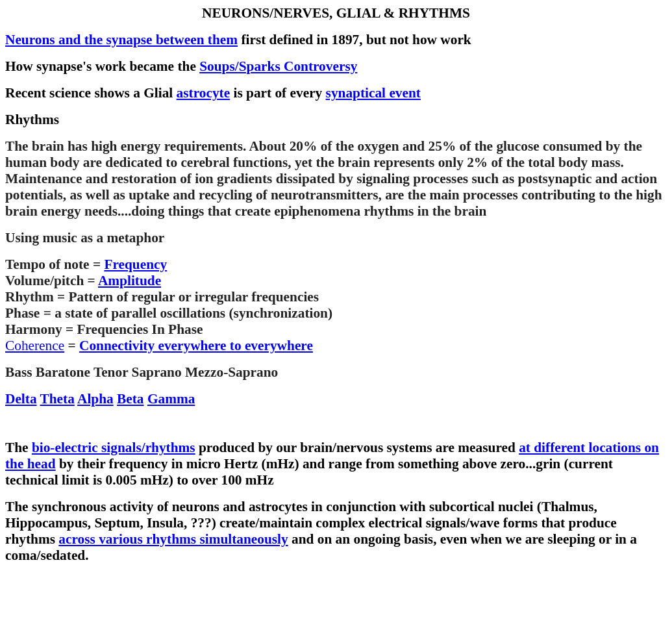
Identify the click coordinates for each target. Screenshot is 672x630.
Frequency (135, 264)
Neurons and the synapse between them (121, 40)
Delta (21, 399)
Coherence (35, 346)
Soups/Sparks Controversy (278, 66)
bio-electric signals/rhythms (114, 447)
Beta (130, 399)
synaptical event (373, 93)
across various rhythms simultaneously (173, 539)
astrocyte (204, 93)
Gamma (171, 399)
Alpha (95, 399)
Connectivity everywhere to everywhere (196, 346)
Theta (57, 399)
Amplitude (130, 281)
